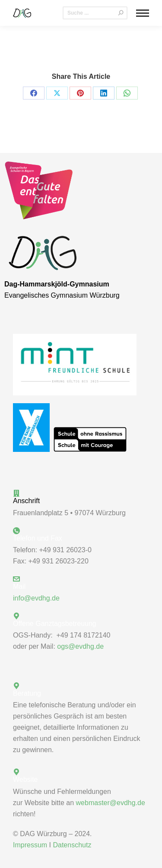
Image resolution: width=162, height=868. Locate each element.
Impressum (30, 845)
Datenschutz (72, 845)
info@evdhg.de (36, 598)
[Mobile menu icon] (143, 13)
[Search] (95, 13)
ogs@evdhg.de (80, 646)
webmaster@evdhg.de (111, 803)
